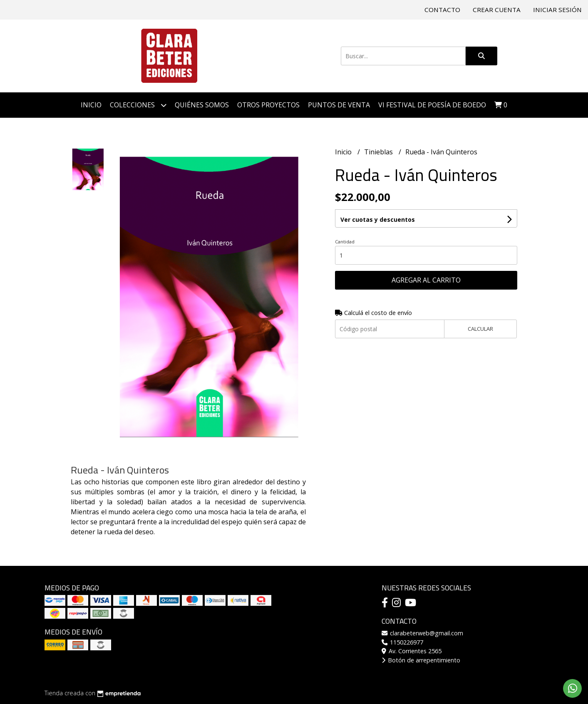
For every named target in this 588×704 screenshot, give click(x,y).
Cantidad (345, 242)
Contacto (442, 10)
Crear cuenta (497, 10)
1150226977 (402, 642)
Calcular (480, 329)
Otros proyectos (268, 105)
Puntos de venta (339, 105)
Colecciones (138, 105)
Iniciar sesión (557, 10)
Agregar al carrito (426, 280)
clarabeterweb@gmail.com (422, 633)
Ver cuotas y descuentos (378, 219)
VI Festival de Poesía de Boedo (432, 105)
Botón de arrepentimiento (421, 660)
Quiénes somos (202, 105)
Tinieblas (379, 152)
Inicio (91, 105)
